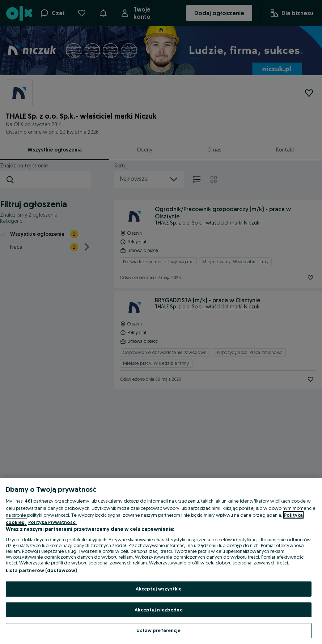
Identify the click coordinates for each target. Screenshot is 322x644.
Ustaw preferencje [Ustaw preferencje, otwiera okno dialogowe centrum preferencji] (158, 630)
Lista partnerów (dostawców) (41, 570)
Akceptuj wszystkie (159, 589)
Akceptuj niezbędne (158, 610)
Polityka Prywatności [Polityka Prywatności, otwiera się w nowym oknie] (52, 522)
